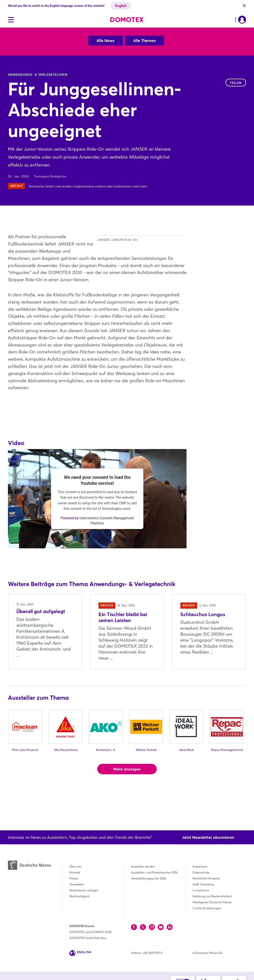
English (121, 6)
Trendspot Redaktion (50, 176)
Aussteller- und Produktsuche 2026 (154, 872)
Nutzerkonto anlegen (84, 890)
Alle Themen (144, 40)
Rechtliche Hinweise (206, 878)
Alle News (105, 40)
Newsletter (77, 884)
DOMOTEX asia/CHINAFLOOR (91, 932)
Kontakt (75, 872)
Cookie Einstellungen (207, 908)
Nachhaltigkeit (79, 896)
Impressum (200, 866)
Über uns (75, 866)
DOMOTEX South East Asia (88, 938)
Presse (74, 878)
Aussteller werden (143, 866)
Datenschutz (201, 872)
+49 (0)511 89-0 (152, 953)
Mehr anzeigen (127, 798)
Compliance (201, 890)
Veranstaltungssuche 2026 (149, 878)
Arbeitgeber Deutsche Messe (212, 902)
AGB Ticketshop (203, 884)
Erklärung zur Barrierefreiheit (212, 896)
